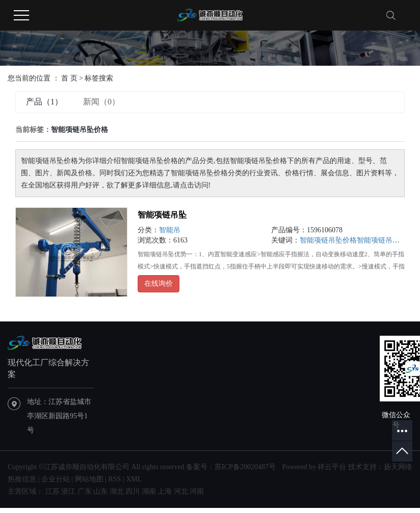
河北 (181, 491)
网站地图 (89, 479)
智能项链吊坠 (162, 215)
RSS (114, 479)
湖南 (149, 491)
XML (134, 479)
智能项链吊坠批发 (385, 240)
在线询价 (159, 283)
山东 (100, 491)
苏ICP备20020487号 (245, 467)
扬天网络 (398, 467)
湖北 (117, 491)
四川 (133, 491)
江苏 (52, 491)
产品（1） (44, 102)
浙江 (68, 491)
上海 (165, 491)
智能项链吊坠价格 (328, 240)
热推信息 (22, 479)
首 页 (69, 78)
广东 (85, 491)
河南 (197, 491)
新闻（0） (101, 102)
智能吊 (170, 230)
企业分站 (56, 479)
